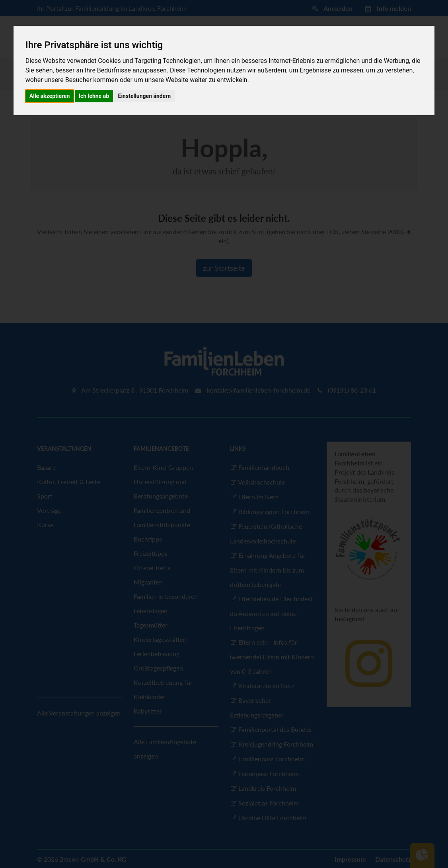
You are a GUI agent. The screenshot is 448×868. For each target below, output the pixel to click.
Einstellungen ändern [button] (145, 96)
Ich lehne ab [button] (94, 96)
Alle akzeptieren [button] (50, 96)
